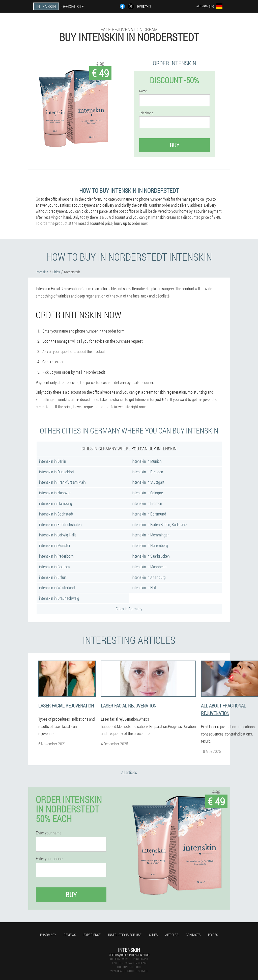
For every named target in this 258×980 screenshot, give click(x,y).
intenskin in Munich (147, 461)
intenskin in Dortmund (149, 514)
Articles (172, 935)
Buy (175, 145)
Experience (92, 935)
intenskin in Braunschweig (59, 598)
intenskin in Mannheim (149, 567)
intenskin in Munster (55, 545)
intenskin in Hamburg (56, 503)
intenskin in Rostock (55, 567)
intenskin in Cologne (147, 493)
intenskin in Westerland (57, 588)
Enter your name (49, 833)
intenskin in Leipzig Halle (58, 535)
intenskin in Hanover (55, 493)
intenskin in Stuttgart (148, 482)
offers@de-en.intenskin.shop (129, 955)
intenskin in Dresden (148, 472)
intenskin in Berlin (53, 461)
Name (143, 91)
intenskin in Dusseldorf (57, 472)
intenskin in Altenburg (149, 577)
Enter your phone (49, 859)
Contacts (193, 935)
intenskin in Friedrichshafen (60, 524)
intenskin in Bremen (147, 503)
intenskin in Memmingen (151, 535)
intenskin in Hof (144, 588)
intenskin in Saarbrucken (151, 556)
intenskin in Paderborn (56, 556)
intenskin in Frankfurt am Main (62, 482)
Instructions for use (125, 935)
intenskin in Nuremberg (150, 545)
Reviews (70, 935)
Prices (213, 935)
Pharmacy (48, 935)
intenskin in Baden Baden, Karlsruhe (159, 524)
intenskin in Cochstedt (56, 514)
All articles (129, 772)
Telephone (146, 113)
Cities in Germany (129, 609)
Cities (153, 935)
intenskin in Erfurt (53, 577)
